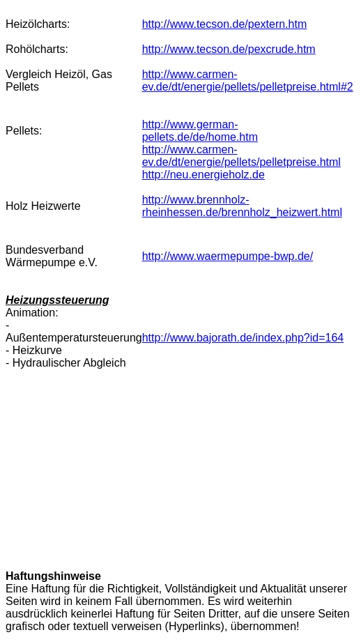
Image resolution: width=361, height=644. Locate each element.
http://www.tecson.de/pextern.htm (225, 24)
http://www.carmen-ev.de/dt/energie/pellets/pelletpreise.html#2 (248, 80)
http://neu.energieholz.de (203, 175)
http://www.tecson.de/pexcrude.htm (229, 49)
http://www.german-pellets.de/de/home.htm (200, 131)
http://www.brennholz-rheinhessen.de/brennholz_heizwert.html (242, 206)
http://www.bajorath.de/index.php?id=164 (243, 338)
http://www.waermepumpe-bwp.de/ (228, 256)
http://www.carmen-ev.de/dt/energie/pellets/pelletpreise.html (241, 156)
